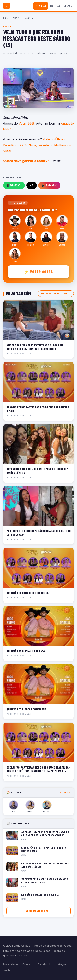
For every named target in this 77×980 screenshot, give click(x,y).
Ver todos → (64, 792)
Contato (28, 964)
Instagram (62, 964)
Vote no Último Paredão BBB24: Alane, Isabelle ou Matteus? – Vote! (37, 145)
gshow (64, 53)
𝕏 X (32, 185)
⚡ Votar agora (39, 271)
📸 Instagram (49, 185)
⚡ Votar (41, 6)
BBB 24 (17, 18)
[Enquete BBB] (6, 6)
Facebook (44, 964)
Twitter (7, 970)
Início (6, 18)
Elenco (68, 6)
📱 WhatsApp (14, 185)
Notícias (55, 6)
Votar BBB (26, 123)
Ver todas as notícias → (56, 294)
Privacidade (10, 964)
